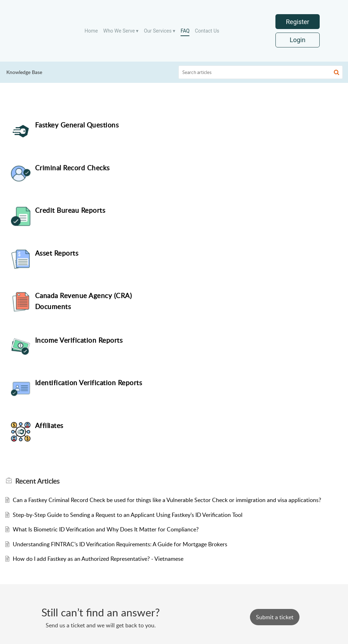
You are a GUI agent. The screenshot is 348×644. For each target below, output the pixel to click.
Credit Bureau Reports (70, 168)
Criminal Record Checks (245, 125)
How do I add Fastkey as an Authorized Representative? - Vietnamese (98, 388)
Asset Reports (229, 168)
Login (297, 40)
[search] (261, 72)
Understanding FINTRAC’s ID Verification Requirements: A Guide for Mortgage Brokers (120, 373)
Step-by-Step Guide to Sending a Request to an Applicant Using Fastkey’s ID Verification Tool (128, 344)
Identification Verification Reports (89, 255)
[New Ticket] (275, 616)
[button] (336, 72)
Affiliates (222, 255)
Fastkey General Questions (77, 125)
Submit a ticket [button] (275, 616)
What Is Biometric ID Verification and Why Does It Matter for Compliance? (106, 359)
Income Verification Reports (251, 210)
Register (298, 22)
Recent (37, 310)
